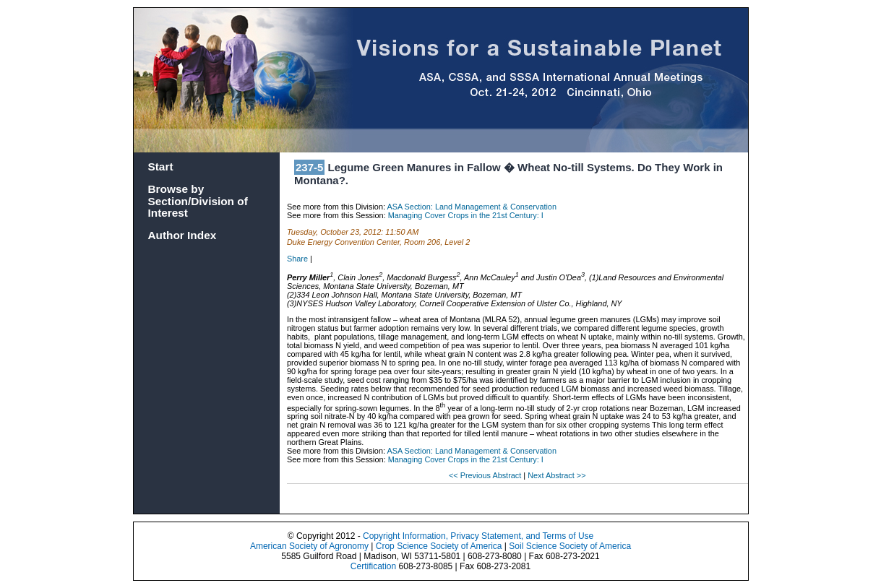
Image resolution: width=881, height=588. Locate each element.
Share (297, 259)
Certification (373, 566)
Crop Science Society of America (439, 546)
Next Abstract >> (556, 475)
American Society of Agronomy (309, 546)
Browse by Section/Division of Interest (198, 201)
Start (161, 167)
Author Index (182, 235)
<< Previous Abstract (486, 475)
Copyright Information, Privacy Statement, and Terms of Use (478, 536)
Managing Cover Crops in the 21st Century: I (466, 215)
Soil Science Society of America (570, 546)
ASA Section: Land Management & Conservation (472, 207)
